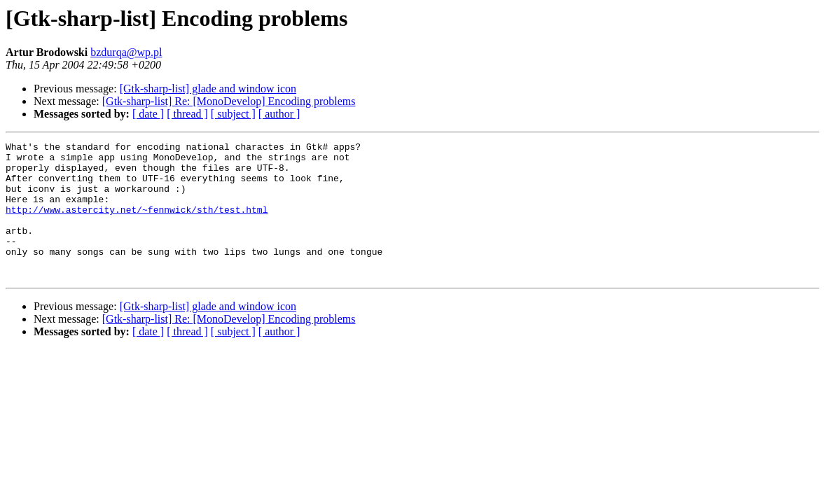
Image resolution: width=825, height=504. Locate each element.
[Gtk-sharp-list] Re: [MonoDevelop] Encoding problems (229, 101)
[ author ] (279, 114)
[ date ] (148, 114)
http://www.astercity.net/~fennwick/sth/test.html (137, 224)
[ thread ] (187, 114)
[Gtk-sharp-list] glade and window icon (208, 89)
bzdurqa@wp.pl (126, 52)
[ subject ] (233, 114)
